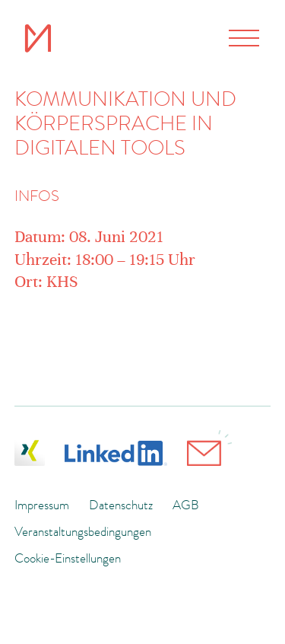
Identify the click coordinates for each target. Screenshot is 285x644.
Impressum (42, 505)
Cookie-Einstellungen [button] (68, 558)
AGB (186, 505)
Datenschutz (121, 505)
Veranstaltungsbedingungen (83, 531)
